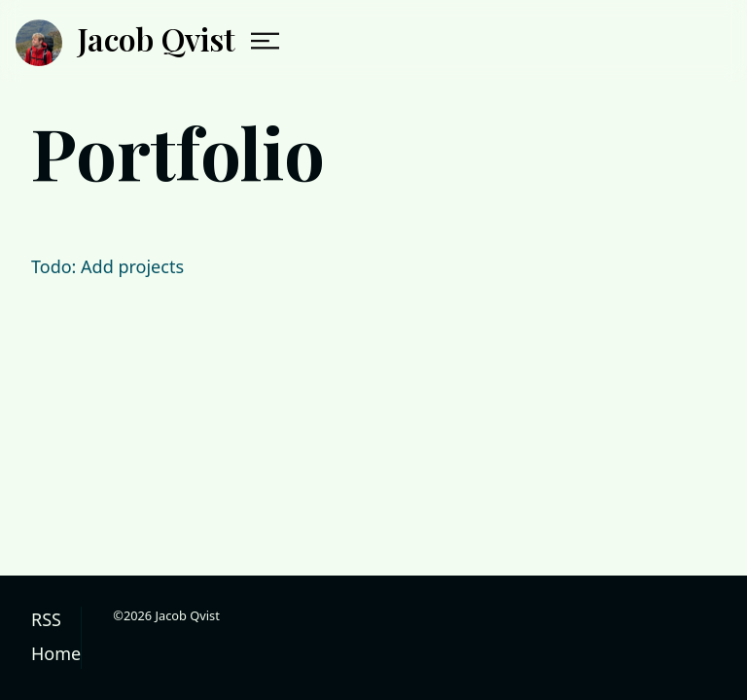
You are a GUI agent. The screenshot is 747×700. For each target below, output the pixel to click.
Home (56, 653)
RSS (46, 619)
